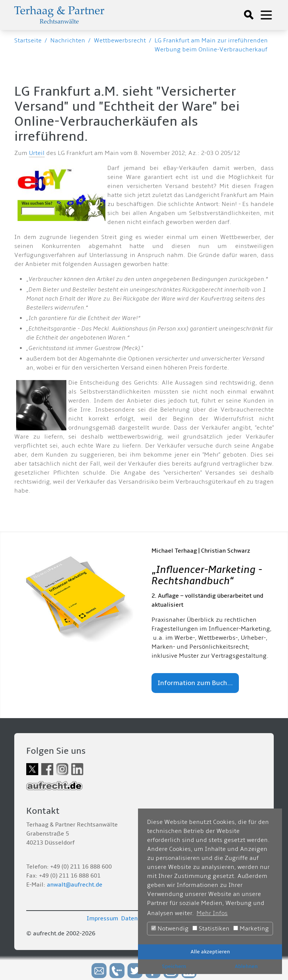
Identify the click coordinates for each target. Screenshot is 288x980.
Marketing (251, 929)
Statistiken (211, 929)
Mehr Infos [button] (212, 913)
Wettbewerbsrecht (120, 41)
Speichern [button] (174, 966)
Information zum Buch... (195, 683)
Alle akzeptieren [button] (210, 952)
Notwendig (170, 929)
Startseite (28, 41)
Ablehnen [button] (246, 966)
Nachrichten (68, 41)
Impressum (102, 918)
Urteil (37, 153)
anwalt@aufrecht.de (75, 885)
